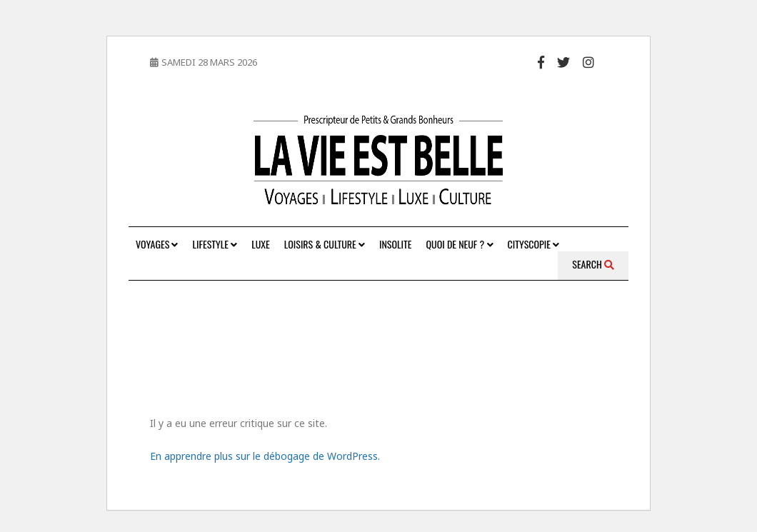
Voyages (157, 244)
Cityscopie (534, 244)
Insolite (396, 244)
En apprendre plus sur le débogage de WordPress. (265, 456)
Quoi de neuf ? (460, 244)
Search (593, 264)
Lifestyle (215, 244)
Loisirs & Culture (325, 244)
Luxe (260, 244)
